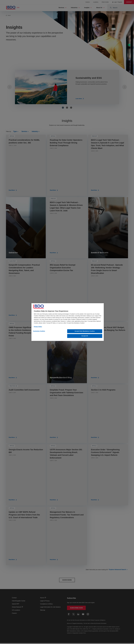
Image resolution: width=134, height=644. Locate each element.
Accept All (85, 336)
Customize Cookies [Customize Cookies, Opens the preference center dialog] (39, 331)
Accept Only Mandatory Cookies (85, 331)
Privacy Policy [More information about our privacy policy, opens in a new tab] (38, 327)
